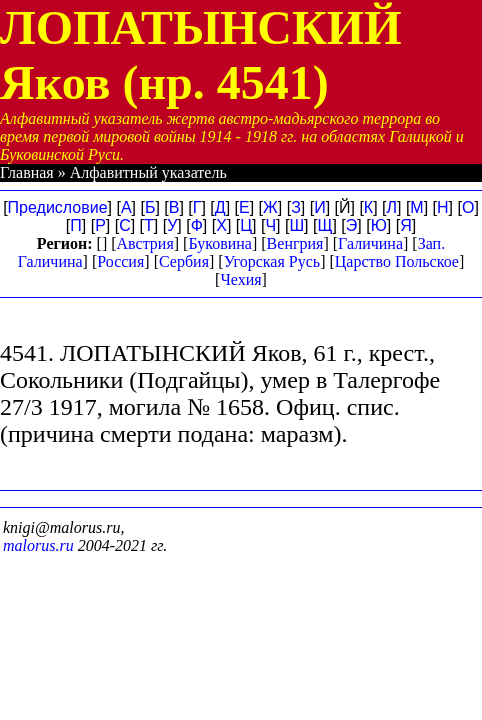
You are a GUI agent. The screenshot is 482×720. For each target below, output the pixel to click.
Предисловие (58, 207)
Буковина (220, 243)
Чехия (240, 279)
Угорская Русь (272, 261)
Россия (120, 261)
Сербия (184, 261)
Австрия (145, 243)
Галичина (370, 243)
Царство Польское (397, 261)
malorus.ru (38, 545)
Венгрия (295, 243)
